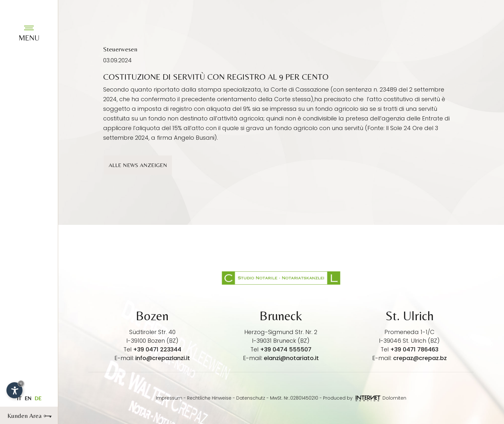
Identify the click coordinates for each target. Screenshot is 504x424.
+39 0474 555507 (286, 349)
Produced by (352, 398)
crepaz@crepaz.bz (420, 358)
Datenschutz (251, 398)
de (38, 398)
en (28, 398)
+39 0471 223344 (157, 349)
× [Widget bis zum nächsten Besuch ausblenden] (21, 383)
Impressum (169, 398)
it (19, 398)
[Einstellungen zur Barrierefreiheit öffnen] (14, 390)
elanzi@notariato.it (291, 358)
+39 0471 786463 (414, 349)
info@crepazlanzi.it (163, 358)
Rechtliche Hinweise (209, 398)
